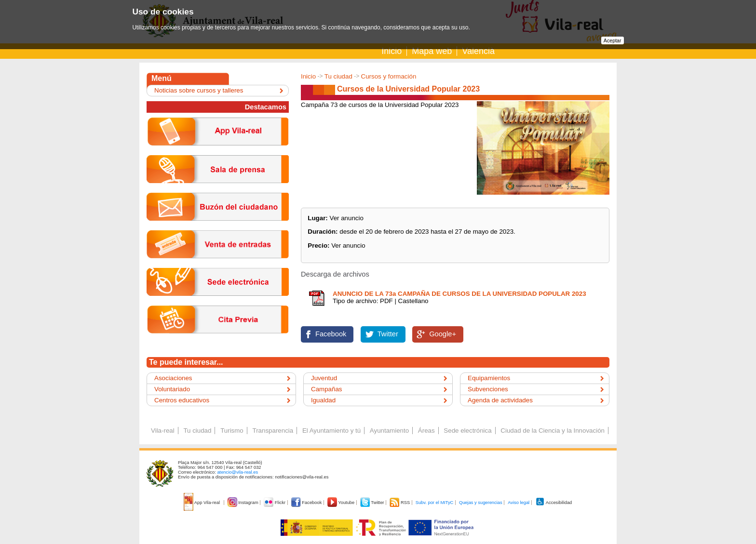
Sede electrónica (467, 431)
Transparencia (273, 431)
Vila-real (163, 431)
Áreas (426, 431)
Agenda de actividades (500, 400)
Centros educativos (182, 400)
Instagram (244, 503)
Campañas (326, 389)
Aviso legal (519, 503)
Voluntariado (172, 389)
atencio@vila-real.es (237, 472)
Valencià (478, 51)
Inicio (391, 51)
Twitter (388, 334)
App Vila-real (202, 503)
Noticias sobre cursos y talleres (199, 90)
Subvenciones (488, 389)
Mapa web (432, 51)
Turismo (232, 431)
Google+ (443, 334)
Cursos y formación (389, 76)
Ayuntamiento (389, 431)
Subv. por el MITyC (435, 503)
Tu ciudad (338, 76)
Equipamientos (489, 378)
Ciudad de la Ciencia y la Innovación (553, 431)
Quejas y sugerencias (481, 503)
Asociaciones (173, 378)
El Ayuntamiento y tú (331, 431)
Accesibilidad (554, 503)
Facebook (331, 334)
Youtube (342, 503)
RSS (400, 503)
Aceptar (613, 40)
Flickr (275, 503)
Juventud (324, 378)
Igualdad (323, 400)
